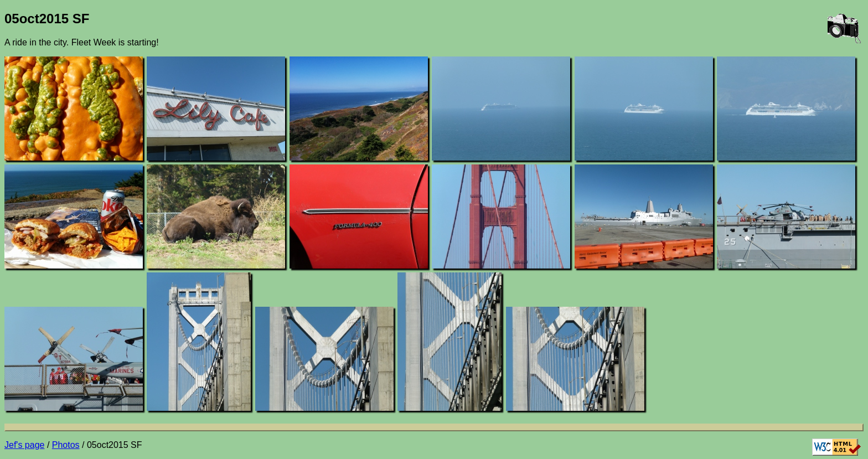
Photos (66, 445)
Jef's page (24, 445)
